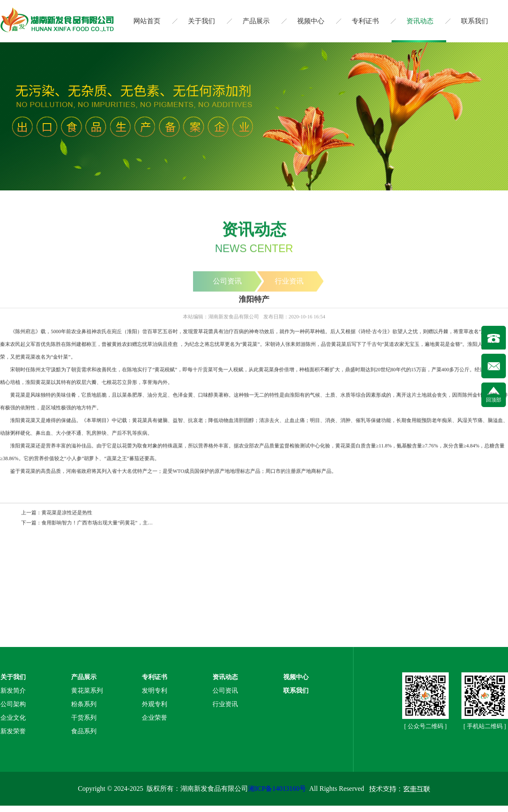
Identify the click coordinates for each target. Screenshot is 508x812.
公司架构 (13, 704)
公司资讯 (225, 691)
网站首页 (147, 21)
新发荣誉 (13, 731)
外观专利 (155, 704)
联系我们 (475, 21)
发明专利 (155, 691)
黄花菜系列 (87, 691)
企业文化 (13, 718)
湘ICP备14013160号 (277, 789)
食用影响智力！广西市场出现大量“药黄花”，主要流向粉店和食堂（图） (123, 523)
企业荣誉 (155, 718)
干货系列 (84, 718)
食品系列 (84, 731)
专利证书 (365, 21)
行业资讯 (225, 704)
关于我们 (202, 21)
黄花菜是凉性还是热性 (67, 513)
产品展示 (256, 21)
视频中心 (311, 21)
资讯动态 (420, 21)
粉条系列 (84, 704)
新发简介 (13, 691)
